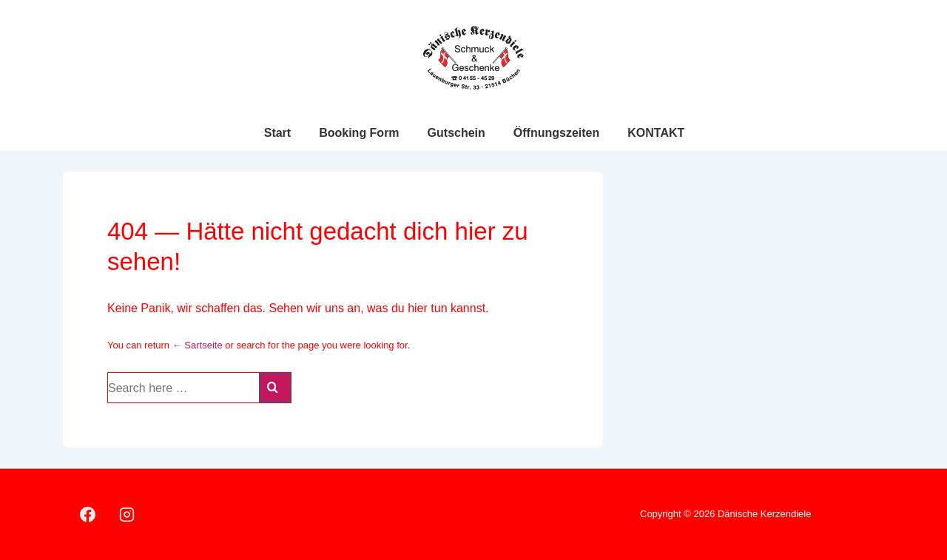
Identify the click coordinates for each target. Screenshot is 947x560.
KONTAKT (656, 133)
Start (277, 133)
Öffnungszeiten (556, 133)
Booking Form (359, 133)
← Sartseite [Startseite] (198, 345)
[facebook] (88, 515)
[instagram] (127, 515)
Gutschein (456, 133)
